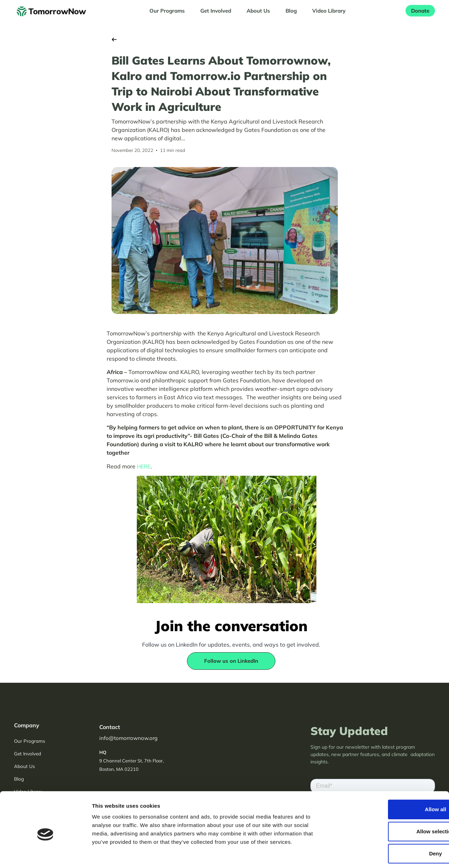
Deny (391, 822)
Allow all (391, 778)
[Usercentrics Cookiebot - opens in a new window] (45, 854)
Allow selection (390, 800)
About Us (258, 11)
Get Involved (216, 11)
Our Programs (167, 11)
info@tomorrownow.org (128, 738)
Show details (368, 854)
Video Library (329, 11)
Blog (291, 11)
